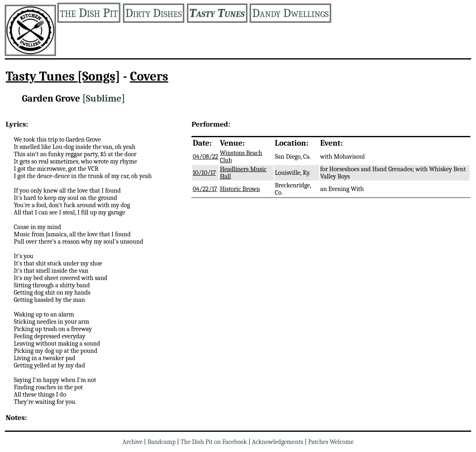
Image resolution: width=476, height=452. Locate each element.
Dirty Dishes (154, 13)
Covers (149, 76)
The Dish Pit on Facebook (214, 442)
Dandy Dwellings (290, 13)
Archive (132, 442)
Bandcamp (161, 442)
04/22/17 (205, 189)
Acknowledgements (277, 442)
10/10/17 (204, 173)
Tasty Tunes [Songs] (63, 76)
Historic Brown (240, 189)
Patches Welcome (331, 442)
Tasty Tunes (217, 13)
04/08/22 (205, 157)
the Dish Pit (89, 13)
